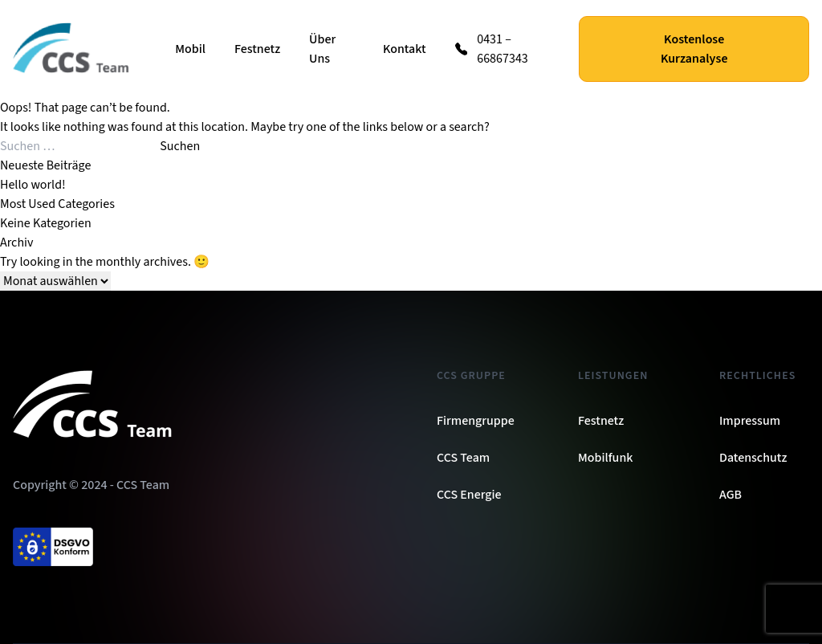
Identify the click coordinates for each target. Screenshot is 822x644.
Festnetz (257, 49)
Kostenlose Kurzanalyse (694, 49)
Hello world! (33, 185)
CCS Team (463, 458)
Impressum (750, 421)
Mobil (190, 49)
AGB (730, 495)
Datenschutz (753, 458)
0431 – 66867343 (503, 49)
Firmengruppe (476, 421)
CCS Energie (469, 495)
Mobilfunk (605, 458)
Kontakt (405, 49)
